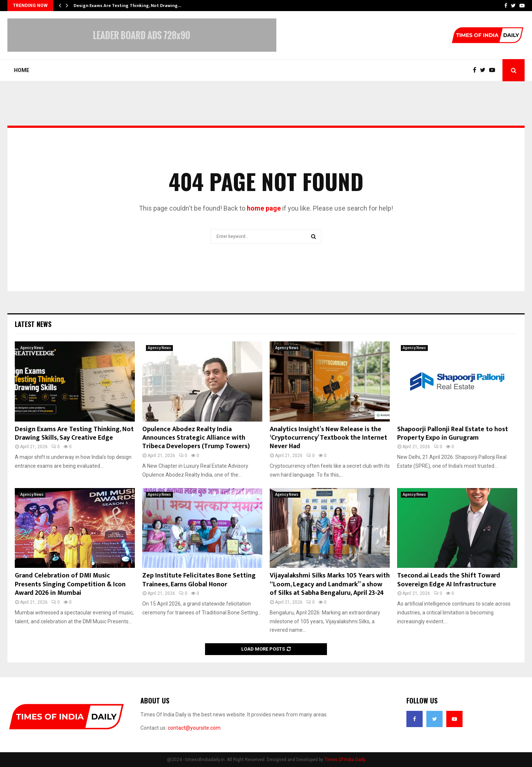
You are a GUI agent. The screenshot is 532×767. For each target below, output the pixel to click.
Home (22, 70)
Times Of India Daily (345, 760)
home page (264, 208)
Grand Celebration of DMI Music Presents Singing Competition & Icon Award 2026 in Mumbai (70, 584)
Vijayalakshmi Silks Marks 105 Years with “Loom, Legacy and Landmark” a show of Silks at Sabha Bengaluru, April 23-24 (330, 584)
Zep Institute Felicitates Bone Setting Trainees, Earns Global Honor (199, 580)
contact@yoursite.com (194, 728)
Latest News (33, 324)
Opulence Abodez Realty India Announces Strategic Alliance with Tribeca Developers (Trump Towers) (196, 438)
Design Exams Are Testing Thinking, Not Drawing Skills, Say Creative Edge (74, 434)
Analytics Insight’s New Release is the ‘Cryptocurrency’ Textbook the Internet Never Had (328, 438)
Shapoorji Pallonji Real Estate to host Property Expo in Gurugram (453, 434)
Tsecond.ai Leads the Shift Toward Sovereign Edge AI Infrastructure (449, 580)
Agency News (32, 348)
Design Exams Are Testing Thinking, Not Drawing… (127, 6)
